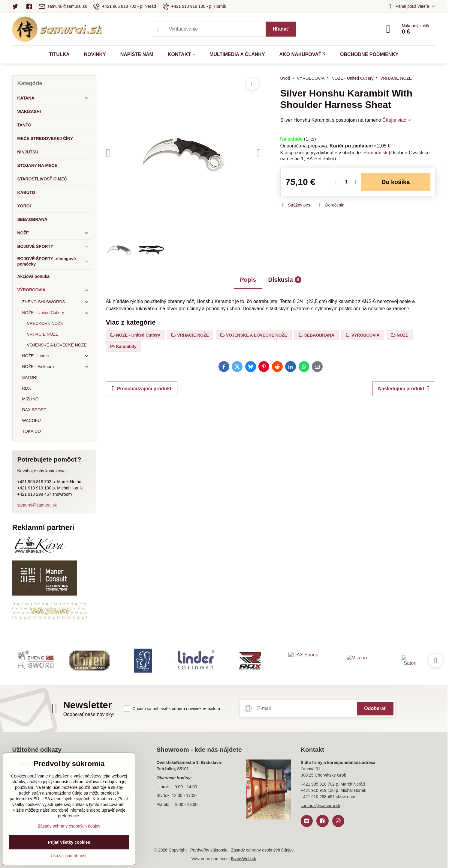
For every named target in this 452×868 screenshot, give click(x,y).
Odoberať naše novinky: (89, 714)
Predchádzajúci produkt (142, 389)
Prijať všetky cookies (69, 842)
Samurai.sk (375, 153)
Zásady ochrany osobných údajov (262, 850)
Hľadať (281, 29)
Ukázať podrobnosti (69, 856)
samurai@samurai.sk (37, 505)
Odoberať (375, 708)
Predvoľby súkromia (209, 850)
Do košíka (396, 182)
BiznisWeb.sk (244, 859)
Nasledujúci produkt (404, 389)
